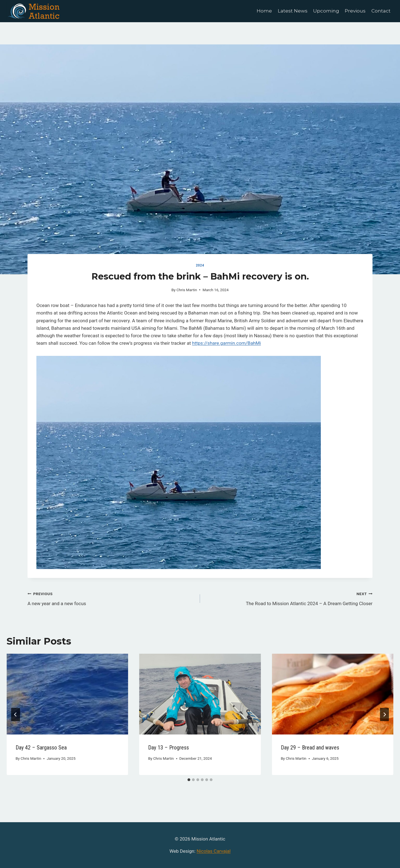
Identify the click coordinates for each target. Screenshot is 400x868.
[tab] (189, 780)
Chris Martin (187, 290)
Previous (355, 11)
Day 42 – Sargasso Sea (41, 748)
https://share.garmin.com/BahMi (227, 343)
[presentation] (67, 694)
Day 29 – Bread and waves (310, 748)
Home (264, 11)
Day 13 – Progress (168, 748)
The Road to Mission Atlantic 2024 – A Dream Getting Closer (289, 598)
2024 (200, 265)
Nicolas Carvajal (214, 851)
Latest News (293, 11)
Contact (381, 11)
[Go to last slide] (16, 714)
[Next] (384, 714)
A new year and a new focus (111, 598)
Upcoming (326, 11)
